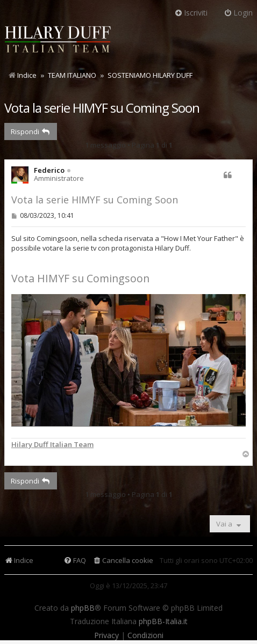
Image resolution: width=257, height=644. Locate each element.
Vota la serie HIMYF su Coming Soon (102, 108)
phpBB (83, 608)
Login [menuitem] (238, 13)
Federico (49, 170)
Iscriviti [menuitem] (191, 13)
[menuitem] (123, 561)
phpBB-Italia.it (163, 621)
